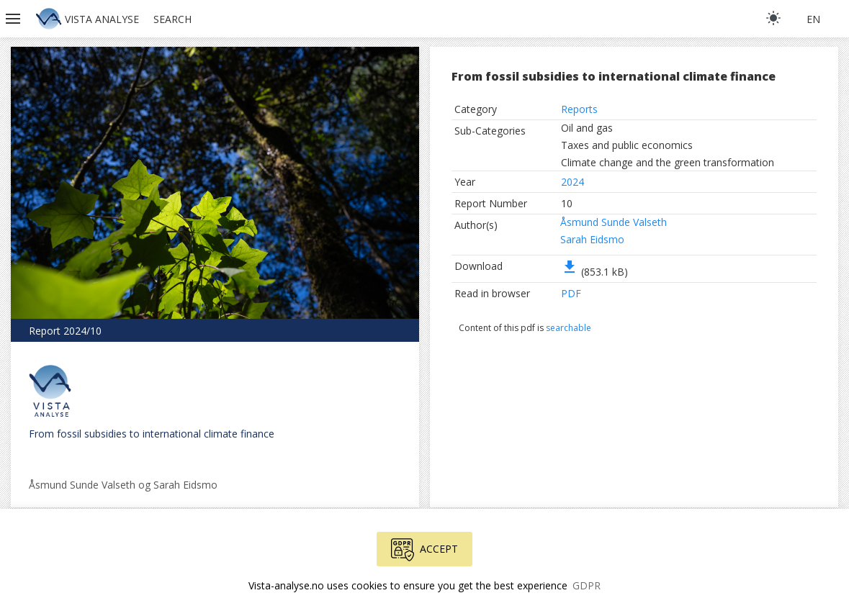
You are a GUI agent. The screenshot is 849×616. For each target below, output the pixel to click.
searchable (569, 328)
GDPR (587, 585)
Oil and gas (587, 128)
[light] (773, 18)
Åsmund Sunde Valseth (614, 222)
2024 (572, 182)
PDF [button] (571, 293)
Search (172, 19)
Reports (579, 109)
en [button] (813, 19)
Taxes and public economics (627, 145)
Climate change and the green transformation (668, 162)
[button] (14, 19)
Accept (425, 550)
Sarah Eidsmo (592, 239)
